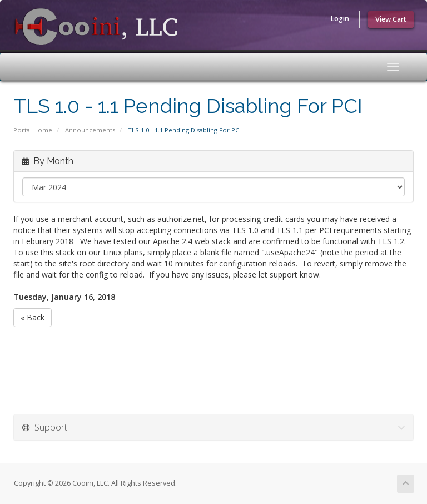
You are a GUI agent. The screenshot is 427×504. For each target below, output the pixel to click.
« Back (33, 317)
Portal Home (33, 130)
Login (340, 19)
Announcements (90, 130)
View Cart (391, 19)
